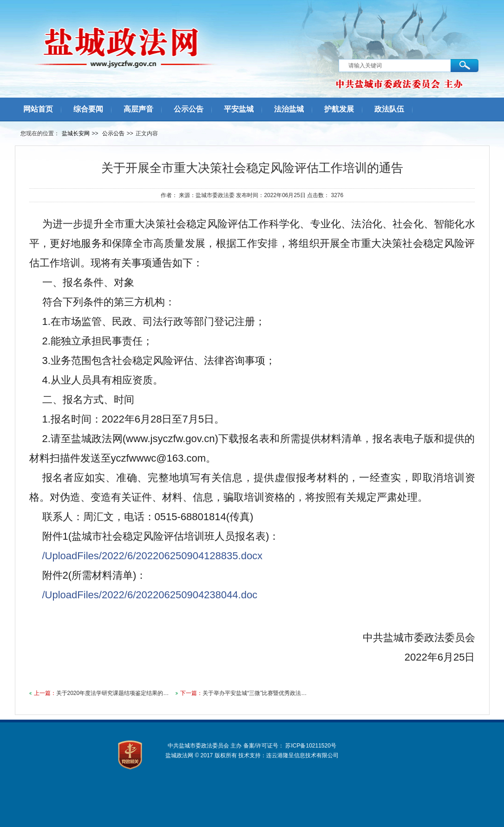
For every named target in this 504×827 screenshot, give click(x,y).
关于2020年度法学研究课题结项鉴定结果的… (113, 693)
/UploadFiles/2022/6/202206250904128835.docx (153, 556)
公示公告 (113, 133)
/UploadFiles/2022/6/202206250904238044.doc (150, 595)
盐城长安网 (76, 133)
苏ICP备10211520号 (311, 746)
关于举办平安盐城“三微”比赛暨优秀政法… (255, 693)
